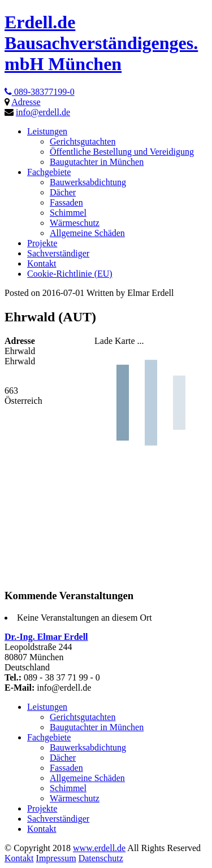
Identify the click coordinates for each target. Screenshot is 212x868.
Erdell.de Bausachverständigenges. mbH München (101, 43)
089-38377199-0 (40, 92)
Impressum (56, 858)
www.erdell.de (99, 848)
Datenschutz (101, 858)
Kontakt (19, 858)
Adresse (26, 102)
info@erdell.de (43, 112)
